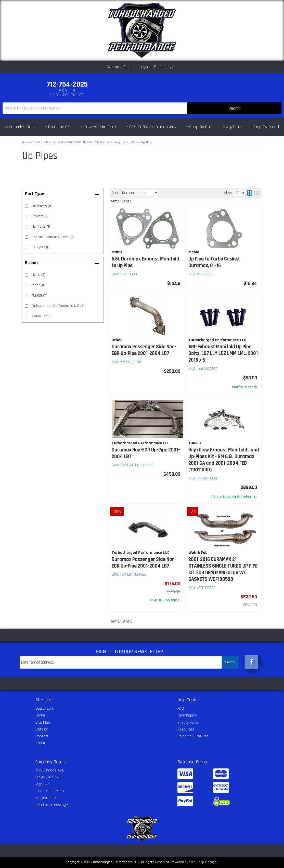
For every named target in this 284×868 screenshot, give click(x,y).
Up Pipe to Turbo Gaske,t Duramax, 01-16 (214, 262)
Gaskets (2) (40, 216)
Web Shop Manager (203, 862)
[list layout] (257, 193)
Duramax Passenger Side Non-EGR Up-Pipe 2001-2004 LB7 (144, 350)
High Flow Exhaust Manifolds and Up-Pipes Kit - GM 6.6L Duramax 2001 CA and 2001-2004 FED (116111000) (224, 460)
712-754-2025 (46, 798)
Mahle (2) (38, 275)
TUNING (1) (39, 296)
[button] (142, 108)
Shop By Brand (266, 127)
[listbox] (140, 193)
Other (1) (38, 285)
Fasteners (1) (41, 206)
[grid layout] (250, 193)
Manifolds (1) (41, 227)
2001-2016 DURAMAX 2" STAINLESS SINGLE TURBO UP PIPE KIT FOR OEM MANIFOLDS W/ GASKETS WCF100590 (223, 569)
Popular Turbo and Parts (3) (53, 237)
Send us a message (52, 805)
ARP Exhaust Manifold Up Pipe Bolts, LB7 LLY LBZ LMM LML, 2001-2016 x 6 (224, 353)
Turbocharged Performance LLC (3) (58, 306)
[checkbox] (27, 275)
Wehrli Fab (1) (41, 316)
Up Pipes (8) (41, 247)
